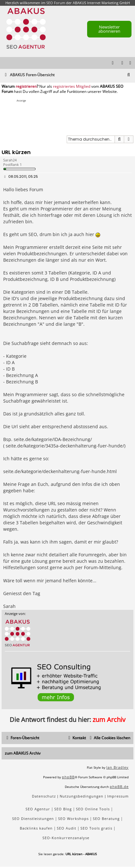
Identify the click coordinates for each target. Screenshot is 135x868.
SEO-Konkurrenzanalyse (66, 838)
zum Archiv (109, 720)
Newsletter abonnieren (109, 29)
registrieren (26, 86)
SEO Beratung (106, 819)
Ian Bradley (117, 767)
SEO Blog (63, 809)
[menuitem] (131, 63)
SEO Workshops (73, 819)
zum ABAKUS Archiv (23, 753)
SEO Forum (56, 3)
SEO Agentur (38, 809)
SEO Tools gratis (96, 828)
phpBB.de (119, 786)
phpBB (68, 777)
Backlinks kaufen (36, 828)
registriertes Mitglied (72, 86)
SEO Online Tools (93, 809)
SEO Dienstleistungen (33, 819)
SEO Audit (67, 828)
